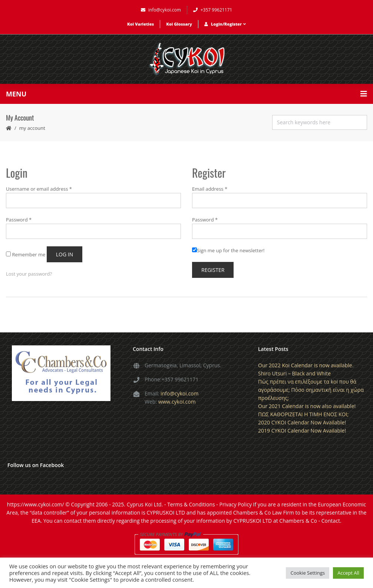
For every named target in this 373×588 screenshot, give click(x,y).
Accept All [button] (348, 573)
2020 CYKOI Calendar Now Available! (302, 422)
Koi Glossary (179, 24)
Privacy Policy (235, 504)
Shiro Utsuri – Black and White (294, 373)
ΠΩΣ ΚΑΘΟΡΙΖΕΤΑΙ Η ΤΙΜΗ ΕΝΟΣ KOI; (303, 414)
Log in (65, 254)
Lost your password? (29, 274)
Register (213, 270)
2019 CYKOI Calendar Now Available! (302, 431)
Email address (210, 189)
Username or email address (39, 189)
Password (19, 220)
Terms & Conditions (191, 504)
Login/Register (225, 24)
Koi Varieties (141, 24)
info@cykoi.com (161, 10)
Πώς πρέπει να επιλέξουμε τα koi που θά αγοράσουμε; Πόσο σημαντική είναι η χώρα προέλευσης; (311, 390)
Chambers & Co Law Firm (264, 513)
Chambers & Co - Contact (310, 521)
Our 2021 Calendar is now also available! (307, 406)
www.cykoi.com (177, 402)
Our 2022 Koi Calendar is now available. (306, 365)
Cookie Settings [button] (308, 573)
